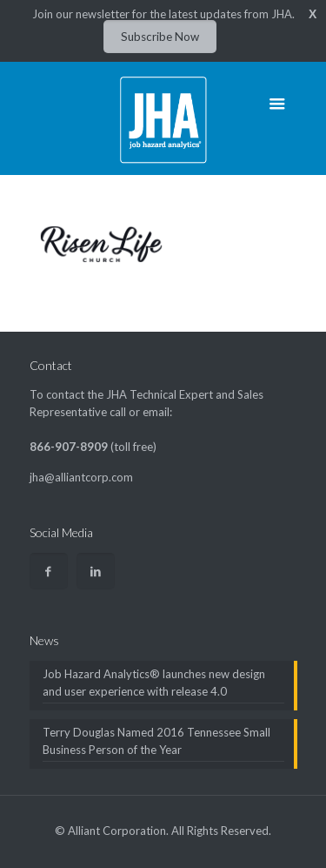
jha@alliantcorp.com (81, 477)
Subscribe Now (160, 37)
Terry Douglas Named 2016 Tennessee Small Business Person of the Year (156, 741)
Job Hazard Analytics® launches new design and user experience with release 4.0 (154, 683)
